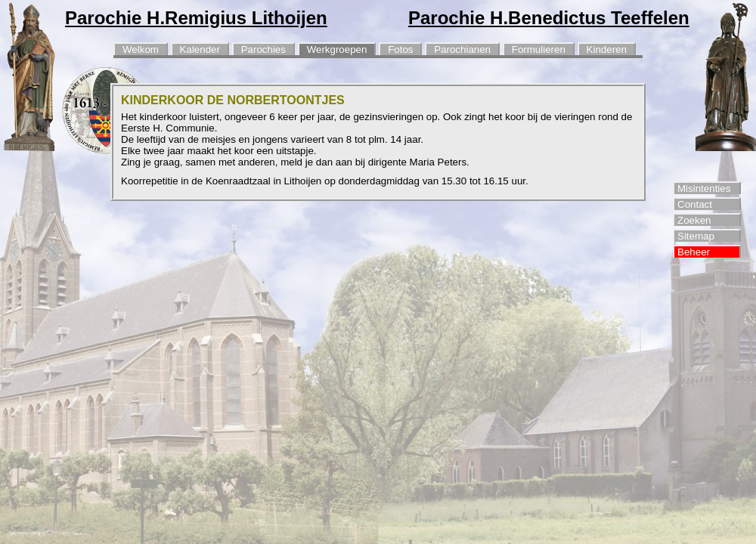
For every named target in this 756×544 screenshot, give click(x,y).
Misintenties (704, 189)
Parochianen (462, 49)
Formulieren (539, 49)
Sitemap (696, 236)
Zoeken (694, 220)
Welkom (141, 49)
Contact (695, 204)
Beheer (694, 252)
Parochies (263, 49)
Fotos (400, 49)
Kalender (200, 49)
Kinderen (607, 49)
